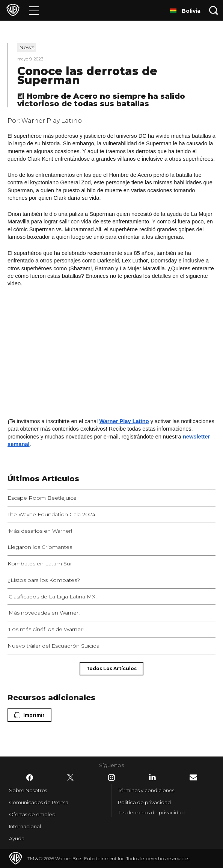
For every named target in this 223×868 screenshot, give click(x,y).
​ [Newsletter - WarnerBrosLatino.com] (193, 777)
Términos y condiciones (146, 790)
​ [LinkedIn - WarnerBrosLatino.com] (152, 777)
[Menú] (34, 10)
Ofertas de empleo (32, 814)
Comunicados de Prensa (39, 802)
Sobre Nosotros (28, 790)
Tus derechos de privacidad (151, 812)
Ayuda (17, 838)
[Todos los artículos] (111, 669)
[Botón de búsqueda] (214, 10)
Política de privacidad (144, 802)
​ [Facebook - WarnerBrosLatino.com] (30, 778)
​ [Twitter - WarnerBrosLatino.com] (71, 778)
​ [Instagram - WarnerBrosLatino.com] (111, 778)
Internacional (25, 826)
